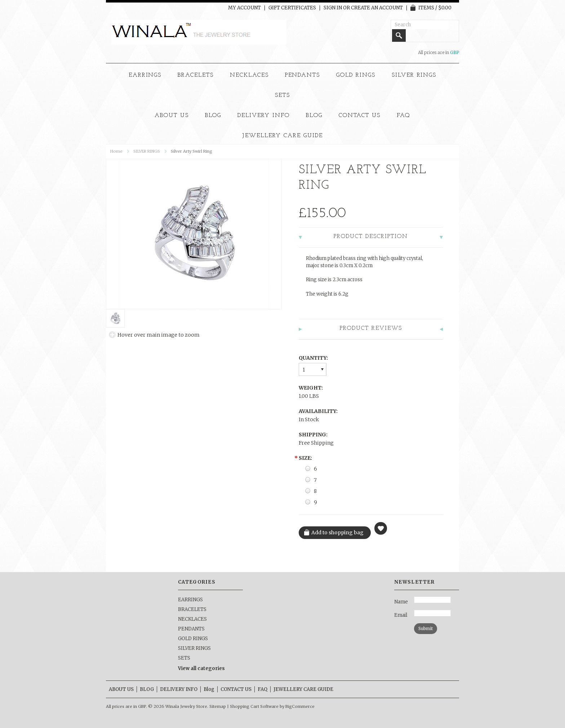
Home (116, 151)
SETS (282, 95)
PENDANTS (303, 75)
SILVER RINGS (414, 75)
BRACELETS (196, 75)
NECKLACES (249, 75)
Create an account (377, 8)
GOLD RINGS (356, 75)
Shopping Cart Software (254, 706)
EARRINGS (145, 75)
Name (401, 602)
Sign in (333, 8)
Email (401, 615)
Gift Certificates (292, 8)
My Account (244, 8)
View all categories (201, 668)
